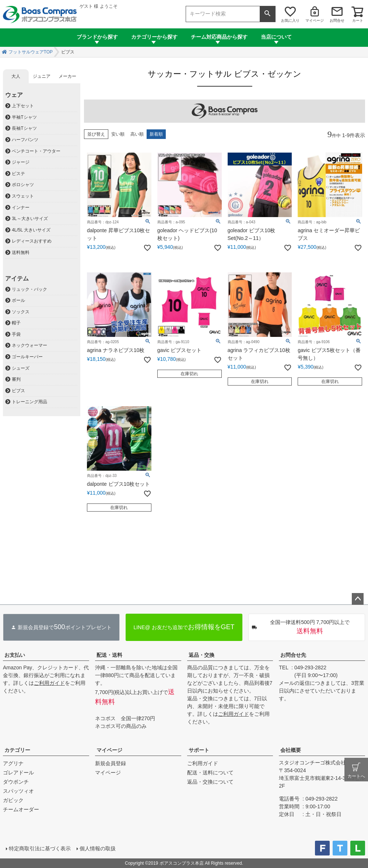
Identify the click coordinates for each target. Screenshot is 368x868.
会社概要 (291, 750)
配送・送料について (210, 773)
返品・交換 (201, 655)
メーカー (67, 76)
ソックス (21, 312)
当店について (276, 37)
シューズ (21, 368)
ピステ (18, 174)
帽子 (16, 323)
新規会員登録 (111, 763)
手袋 (16, 334)
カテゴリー (17, 750)
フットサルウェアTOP (31, 52)
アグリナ (13, 763)
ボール (18, 300)
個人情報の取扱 (98, 848)
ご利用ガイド (49, 683)
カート (358, 20)
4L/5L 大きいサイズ (31, 230)
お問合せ (337, 20)
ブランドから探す (97, 37)
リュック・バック (29, 289)
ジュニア (42, 76)
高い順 (137, 134)
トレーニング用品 (29, 402)
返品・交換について (210, 782)
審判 (16, 379)
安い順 (118, 134)
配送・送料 (109, 655)
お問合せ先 (293, 655)
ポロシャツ (23, 185)
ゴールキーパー (27, 357)
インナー (21, 208)
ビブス (18, 391)
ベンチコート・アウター (36, 151)
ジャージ (21, 162)
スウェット (23, 196)
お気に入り (290, 20)
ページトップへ (358, 599)
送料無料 (21, 252)
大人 (16, 76)
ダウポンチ (16, 782)
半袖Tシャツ (24, 117)
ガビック (13, 800)
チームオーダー (21, 809)
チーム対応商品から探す (219, 37)
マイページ (315, 20)
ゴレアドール (18, 773)
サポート (199, 750)
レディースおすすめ (32, 241)
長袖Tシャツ (24, 128)
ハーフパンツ (25, 140)
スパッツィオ (18, 791)
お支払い (15, 655)
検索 (267, 14)
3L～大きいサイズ (30, 219)
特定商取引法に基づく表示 (40, 848)
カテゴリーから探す (154, 37)
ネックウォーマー (29, 345)
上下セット (23, 106)
